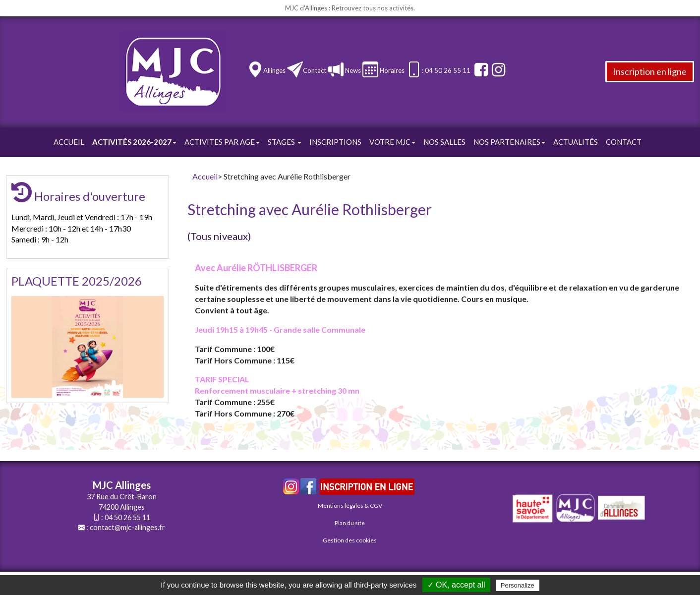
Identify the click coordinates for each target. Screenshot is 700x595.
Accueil (69, 142)
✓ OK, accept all (456, 585)
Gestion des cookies (350, 540)
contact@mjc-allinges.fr (127, 527)
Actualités (576, 142)
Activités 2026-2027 (134, 142)
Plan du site (350, 523)
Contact (315, 70)
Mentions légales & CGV (350, 506)
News (352, 70)
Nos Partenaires (509, 142)
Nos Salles (444, 142)
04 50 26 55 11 (127, 517)
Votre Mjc (392, 142)
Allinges (274, 70)
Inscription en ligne (650, 71)
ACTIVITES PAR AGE (222, 142)
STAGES (285, 142)
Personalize (518, 585)
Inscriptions (335, 142)
